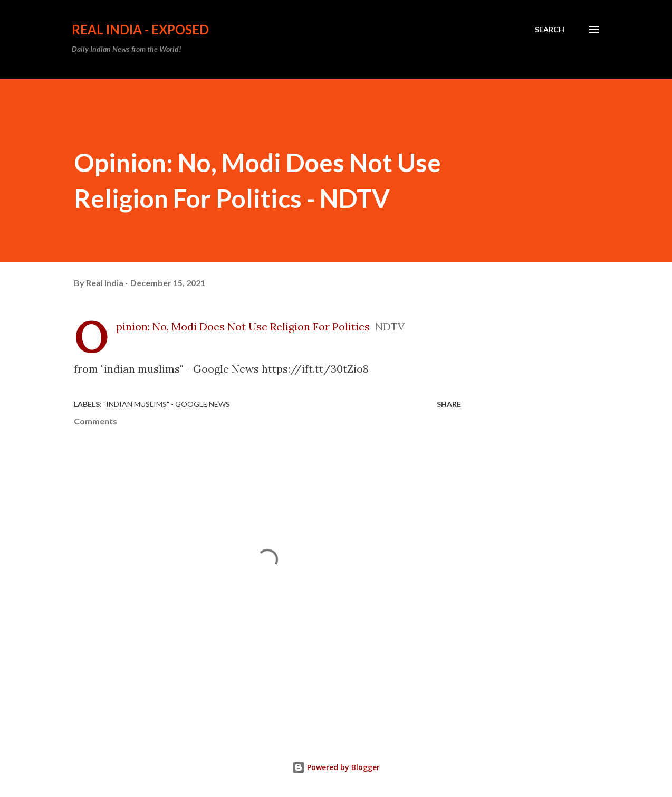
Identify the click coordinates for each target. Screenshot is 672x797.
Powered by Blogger (336, 767)
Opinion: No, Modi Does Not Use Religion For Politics (243, 326)
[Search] (550, 30)
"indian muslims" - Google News (167, 404)
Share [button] (449, 404)
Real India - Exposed (140, 29)
